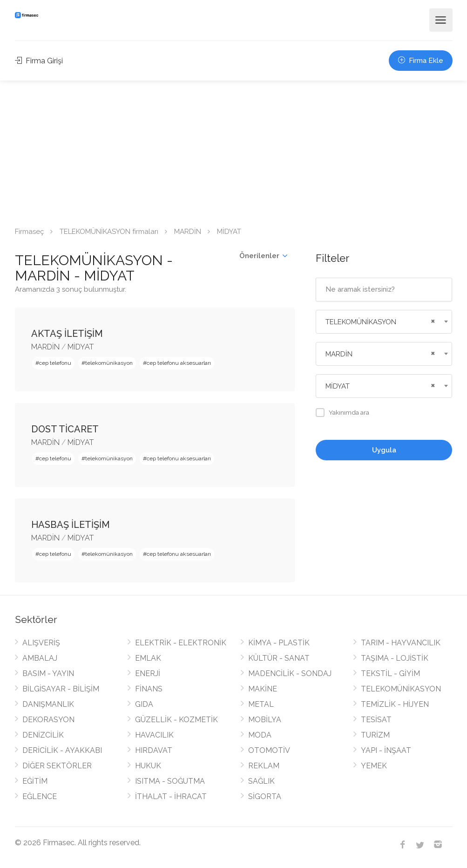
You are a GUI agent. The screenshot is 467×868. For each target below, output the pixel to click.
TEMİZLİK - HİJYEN (395, 704)
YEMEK (374, 766)
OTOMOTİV (269, 750)
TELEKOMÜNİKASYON (401, 689)
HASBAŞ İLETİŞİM (71, 525)
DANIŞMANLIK (48, 704)
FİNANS (149, 689)
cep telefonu (55, 363)
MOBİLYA (265, 720)
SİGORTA (265, 796)
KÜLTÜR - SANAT (279, 658)
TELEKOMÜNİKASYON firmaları (109, 232)
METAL (261, 704)
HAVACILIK (154, 735)
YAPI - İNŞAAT (386, 750)
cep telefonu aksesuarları (179, 363)
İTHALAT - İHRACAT (171, 796)
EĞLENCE (40, 796)
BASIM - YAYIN (48, 673)
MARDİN (188, 232)
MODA (260, 735)
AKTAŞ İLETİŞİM (67, 334)
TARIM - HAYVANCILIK (401, 643)
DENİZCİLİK (43, 735)
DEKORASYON (48, 720)
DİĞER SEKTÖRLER (57, 766)
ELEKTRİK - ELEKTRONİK (181, 643)
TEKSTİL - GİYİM (390, 673)
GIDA (144, 704)
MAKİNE (263, 689)
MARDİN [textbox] (339, 354)
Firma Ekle (421, 61)
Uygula (384, 450)
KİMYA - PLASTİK (279, 643)
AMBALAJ (40, 658)
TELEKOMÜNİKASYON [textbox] (361, 322)
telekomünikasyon (109, 363)
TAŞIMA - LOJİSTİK (395, 658)
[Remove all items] (432, 320)
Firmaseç (29, 232)
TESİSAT (376, 720)
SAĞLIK (261, 781)
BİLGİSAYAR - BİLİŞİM (61, 689)
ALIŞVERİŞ (41, 643)
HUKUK (148, 766)
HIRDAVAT (154, 750)
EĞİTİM (35, 781)
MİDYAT (81, 347)
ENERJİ (148, 673)
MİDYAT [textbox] (338, 386)
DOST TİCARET (65, 429)
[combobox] (384, 322)
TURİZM (375, 735)
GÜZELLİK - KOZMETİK (176, 720)
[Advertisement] (233, 150)
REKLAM (264, 766)
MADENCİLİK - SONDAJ (290, 673)
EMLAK (148, 658)
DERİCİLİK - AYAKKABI (62, 750)
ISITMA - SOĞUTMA (170, 781)
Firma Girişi (39, 61)
